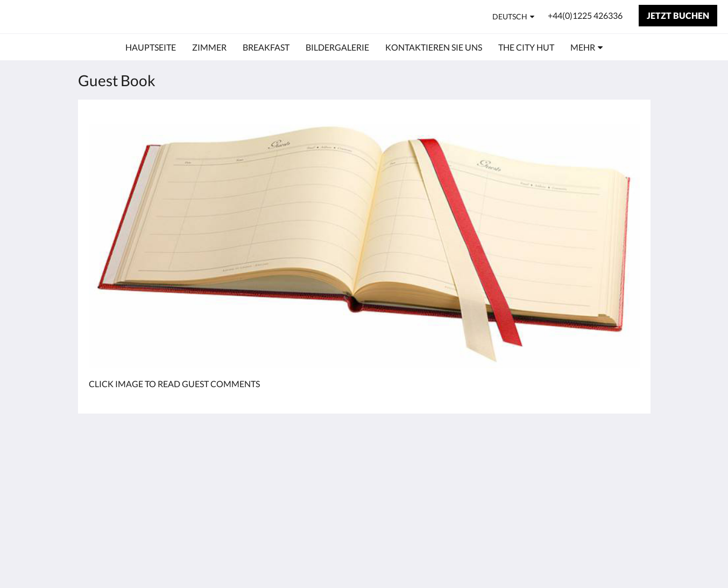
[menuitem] (151, 47)
